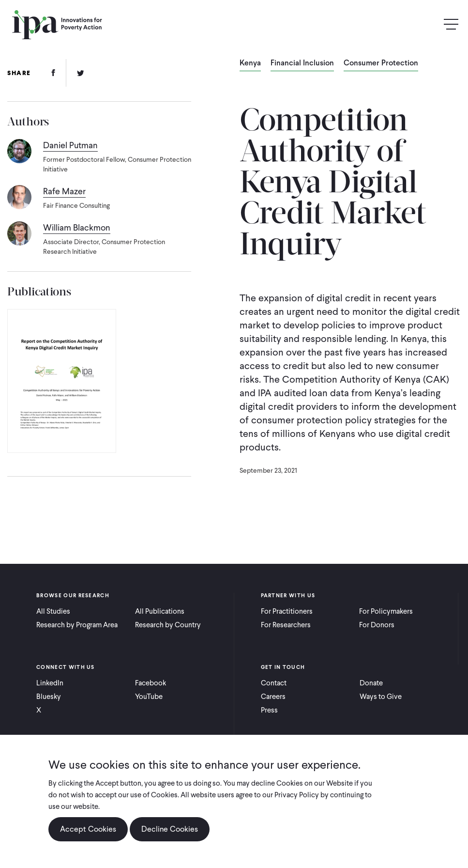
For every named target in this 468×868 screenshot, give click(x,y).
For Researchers (286, 625)
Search (430, 24)
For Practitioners (287, 611)
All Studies (53, 611)
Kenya (250, 63)
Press (269, 710)
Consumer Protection (381, 63)
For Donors (377, 625)
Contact (274, 683)
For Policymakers (386, 611)
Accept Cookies (88, 829)
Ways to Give (381, 697)
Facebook (151, 683)
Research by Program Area (77, 625)
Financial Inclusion (302, 63)
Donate (371, 683)
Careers (273, 697)
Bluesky (49, 697)
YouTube (149, 697)
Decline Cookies (170, 829)
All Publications (160, 611)
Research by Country (168, 625)
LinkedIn (50, 683)
